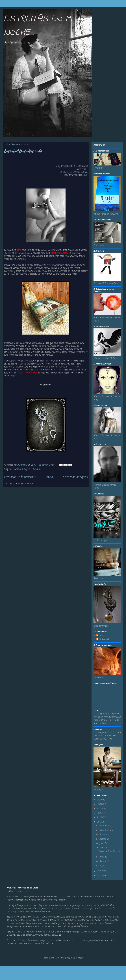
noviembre (105, 830)
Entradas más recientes (20, 477)
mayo (102, 848)
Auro (101, 635)
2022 (100, 809)
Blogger (79, 958)
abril (102, 857)
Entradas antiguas (75, 477)
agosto (103, 839)
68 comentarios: (47, 465)
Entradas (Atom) (26, 484)
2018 (99, 871)
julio (102, 844)
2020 (100, 818)
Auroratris (104, 639)
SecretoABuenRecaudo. (23, 151)
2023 (100, 804)
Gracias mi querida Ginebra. (27, 469)
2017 (99, 876)
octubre (103, 835)
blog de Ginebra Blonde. (76, 172)
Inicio (49, 477)
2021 (99, 813)
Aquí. (85, 175)
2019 (99, 822)
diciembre (104, 826)
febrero (103, 861)
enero (102, 866)
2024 (100, 800)
